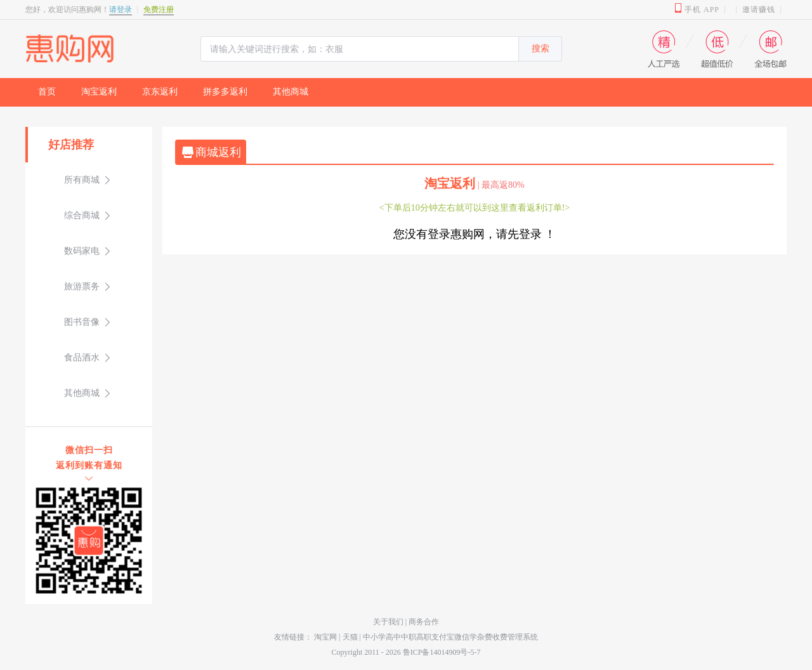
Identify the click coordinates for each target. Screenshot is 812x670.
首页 (47, 92)
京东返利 (160, 92)
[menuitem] (47, 92)
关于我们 (389, 622)
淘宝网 (325, 637)
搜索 (540, 49)
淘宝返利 (99, 92)
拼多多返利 (225, 92)
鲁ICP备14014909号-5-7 (442, 652)
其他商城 (291, 92)
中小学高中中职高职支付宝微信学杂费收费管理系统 (450, 637)
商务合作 (424, 622)
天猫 (350, 637)
